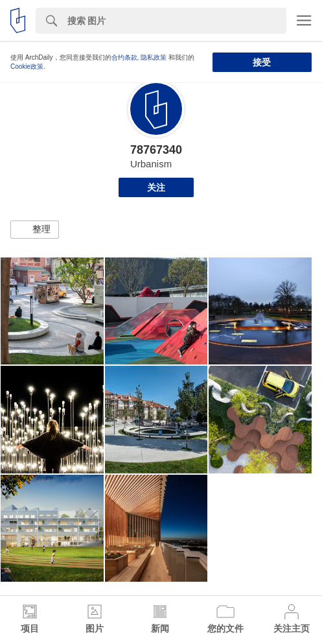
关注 (156, 187)
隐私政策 (154, 57)
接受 (262, 62)
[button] (35, 230)
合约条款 (124, 57)
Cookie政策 (27, 66)
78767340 (156, 150)
